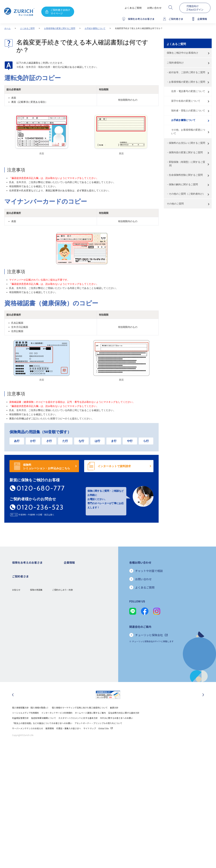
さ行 (49, 441)
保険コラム (17, 616)
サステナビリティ (72, 626)
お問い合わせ (154, 8)
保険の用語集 (36, 676)
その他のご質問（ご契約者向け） (187, 194)
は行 (97, 441)
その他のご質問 (175, 204)
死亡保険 (16, 574)
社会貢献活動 (70, 637)
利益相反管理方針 (20, 727)
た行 (65, 441)
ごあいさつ (69, 580)
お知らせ (16, 676)
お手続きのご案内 (20, 652)
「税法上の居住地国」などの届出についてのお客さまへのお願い (42, 732)
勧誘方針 (114, 717)
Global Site (105, 737)
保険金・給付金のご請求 (24, 647)
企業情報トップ (71, 569)
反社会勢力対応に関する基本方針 (124, 722)
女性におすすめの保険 (22, 606)
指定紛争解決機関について (44, 727)
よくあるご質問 (133, 8)
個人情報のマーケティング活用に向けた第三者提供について (80, 717)
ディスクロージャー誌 (74, 590)
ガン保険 (16, 580)
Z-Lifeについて (19, 663)
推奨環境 (50, 737)
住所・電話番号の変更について (188, 91)
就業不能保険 (18, 595)
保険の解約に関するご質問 (183, 184)
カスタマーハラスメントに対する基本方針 (78, 727)
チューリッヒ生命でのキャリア (78, 647)
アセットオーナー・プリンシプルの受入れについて (98, 732)
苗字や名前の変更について (186, 101)
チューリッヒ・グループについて (79, 606)
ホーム (7, 28)
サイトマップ (90, 737)
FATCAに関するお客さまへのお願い (116, 727)
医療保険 (16, 585)
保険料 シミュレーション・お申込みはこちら (46, 467)
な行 (81, 441)
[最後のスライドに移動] (13, 704)
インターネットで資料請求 (114, 466)
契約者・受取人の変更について (188, 111)
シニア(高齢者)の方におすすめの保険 (29, 611)
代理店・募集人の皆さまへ (69, 737)
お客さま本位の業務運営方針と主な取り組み (84, 611)
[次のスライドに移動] (203, 704)
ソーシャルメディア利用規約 (25, 722)
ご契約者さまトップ (21, 642)
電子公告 (68, 595)
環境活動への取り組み (74, 642)
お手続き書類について (95, 28)
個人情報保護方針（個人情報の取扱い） (31, 717)
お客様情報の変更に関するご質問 (60, 28)
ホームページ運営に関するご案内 (90, 722)
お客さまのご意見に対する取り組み (80, 616)
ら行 (146, 441)
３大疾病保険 (18, 590)
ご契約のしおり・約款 (63, 676)
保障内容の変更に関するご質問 (186, 152)
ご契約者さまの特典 (21, 621)
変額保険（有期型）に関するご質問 (187, 164)
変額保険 (16, 600)
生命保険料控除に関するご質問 (186, 175)
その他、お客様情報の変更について (188, 132)
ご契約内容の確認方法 (22, 658)
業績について (70, 585)
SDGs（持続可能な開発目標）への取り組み (84, 632)
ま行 (114, 441)
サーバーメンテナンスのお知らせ (28, 737)
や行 (130, 441)
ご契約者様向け (175, 63)
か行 (33, 441)
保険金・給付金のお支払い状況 (78, 621)
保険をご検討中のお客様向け (182, 53)
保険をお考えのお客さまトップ (27, 569)
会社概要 (68, 574)
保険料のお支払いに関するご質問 (187, 143)
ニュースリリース (72, 600)
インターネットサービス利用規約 (57, 722)
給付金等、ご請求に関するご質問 (187, 72)
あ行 (17, 441)
